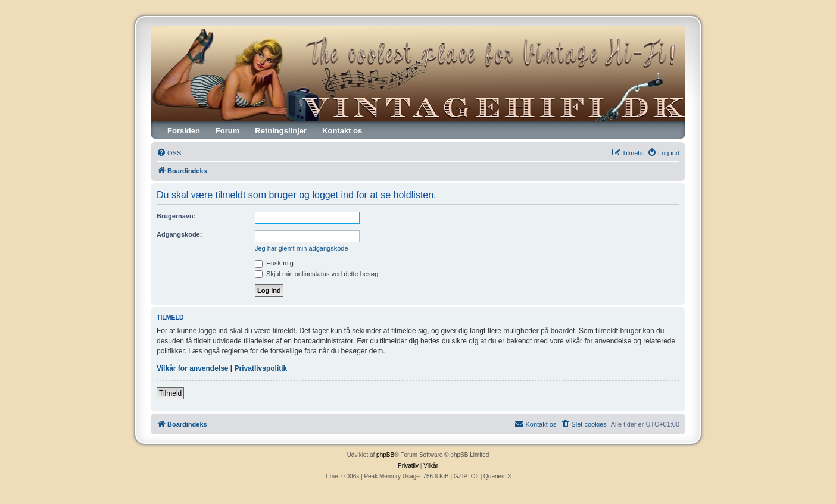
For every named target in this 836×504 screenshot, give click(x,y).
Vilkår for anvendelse (193, 368)
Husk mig (274, 263)
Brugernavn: (176, 216)
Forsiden (184, 131)
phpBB (385, 455)
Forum (227, 131)
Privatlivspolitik (261, 368)
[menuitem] (169, 153)
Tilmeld (170, 393)
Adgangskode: (179, 234)
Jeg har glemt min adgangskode (302, 248)
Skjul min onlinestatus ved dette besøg (316, 274)
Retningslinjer (281, 131)
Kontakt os (342, 131)
